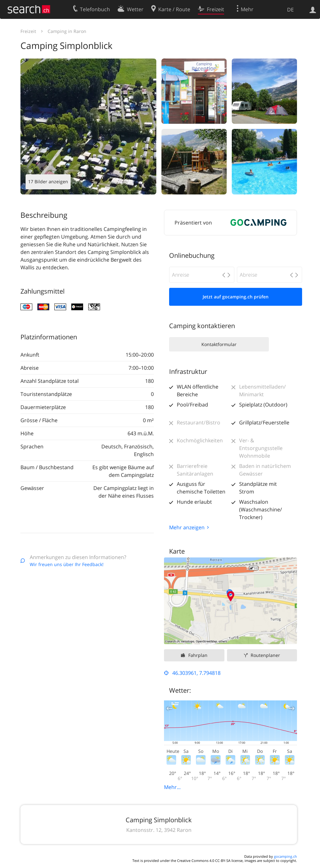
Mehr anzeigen (187, 527)
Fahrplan (198, 655)
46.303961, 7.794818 (196, 673)
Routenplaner (265, 655)
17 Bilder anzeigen (48, 181)
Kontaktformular (219, 344)
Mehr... (172, 787)
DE (290, 10)
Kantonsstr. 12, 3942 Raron (159, 830)
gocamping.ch (285, 856)
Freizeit (28, 31)
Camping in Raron (67, 31)
